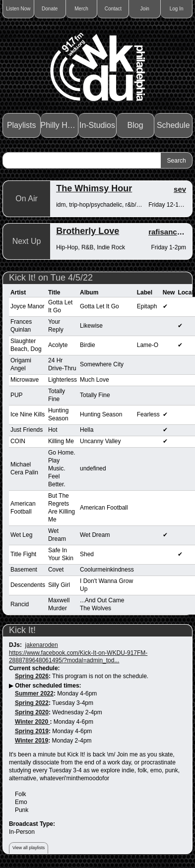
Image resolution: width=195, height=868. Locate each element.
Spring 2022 (32, 703)
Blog (135, 125)
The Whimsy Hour (94, 188)
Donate (50, 9)
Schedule (173, 125)
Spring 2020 (32, 712)
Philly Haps (60, 125)
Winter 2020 (32, 722)
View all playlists (29, 848)
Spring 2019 (32, 731)
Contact (113, 9)
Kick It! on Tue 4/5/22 (51, 278)
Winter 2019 (32, 741)
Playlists (22, 125)
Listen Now (18, 9)
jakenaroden (42, 645)
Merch (81, 9)
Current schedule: (34, 668)
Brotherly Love (88, 231)
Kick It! (22, 630)
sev (180, 189)
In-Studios (97, 125)
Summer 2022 (34, 694)
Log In (177, 9)
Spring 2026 (32, 676)
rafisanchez (169, 232)
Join (145, 9)
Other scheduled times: (48, 686)
